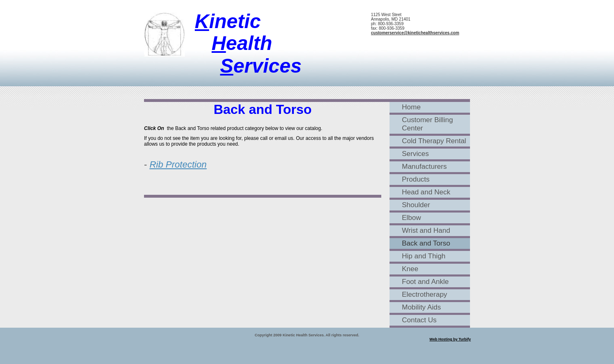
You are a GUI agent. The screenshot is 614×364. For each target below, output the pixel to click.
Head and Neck (426, 192)
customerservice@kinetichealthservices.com (415, 33)
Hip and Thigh (424, 256)
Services (415, 154)
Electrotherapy (425, 294)
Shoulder (416, 205)
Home (411, 107)
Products (416, 179)
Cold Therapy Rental (434, 141)
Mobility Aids (421, 307)
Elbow (411, 218)
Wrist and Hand (426, 230)
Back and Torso (426, 243)
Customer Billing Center (427, 124)
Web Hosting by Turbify (450, 339)
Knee (410, 269)
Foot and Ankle (425, 282)
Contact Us (419, 320)
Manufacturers (424, 167)
